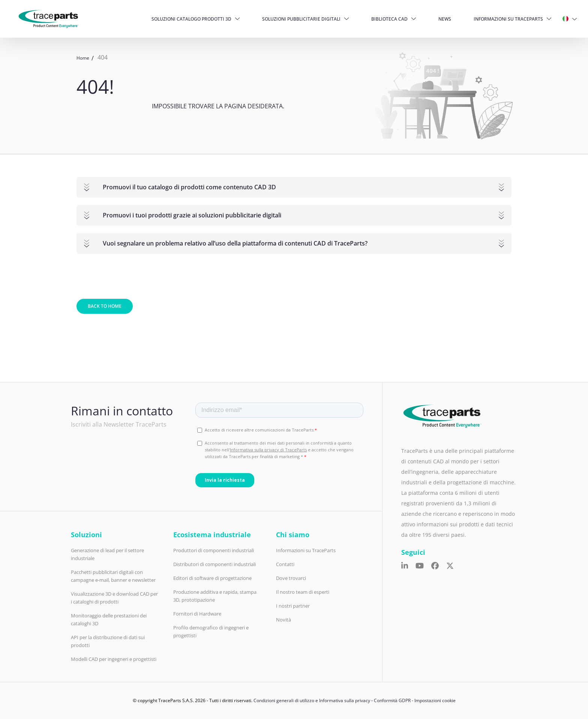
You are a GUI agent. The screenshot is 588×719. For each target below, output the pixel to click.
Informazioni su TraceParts (508, 19)
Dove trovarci (291, 578)
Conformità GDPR (392, 700)
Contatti (285, 564)
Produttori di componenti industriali (214, 550)
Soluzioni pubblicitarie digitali (301, 19)
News (445, 19)
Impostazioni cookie (435, 700)
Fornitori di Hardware (197, 614)
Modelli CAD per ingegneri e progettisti (114, 659)
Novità (283, 620)
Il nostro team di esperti (303, 592)
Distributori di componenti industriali (214, 564)
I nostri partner (293, 606)
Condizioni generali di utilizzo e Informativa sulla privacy (312, 700)
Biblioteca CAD (389, 19)
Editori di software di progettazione (212, 578)
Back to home (105, 306)
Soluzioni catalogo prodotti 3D (191, 19)
